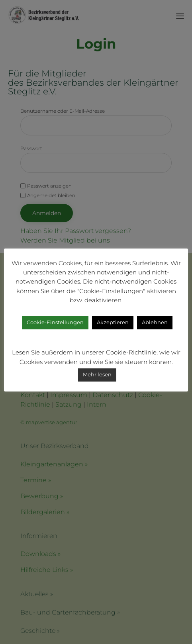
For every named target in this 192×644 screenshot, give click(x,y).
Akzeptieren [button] (113, 322)
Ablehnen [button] (155, 322)
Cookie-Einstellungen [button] (55, 322)
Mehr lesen (97, 374)
